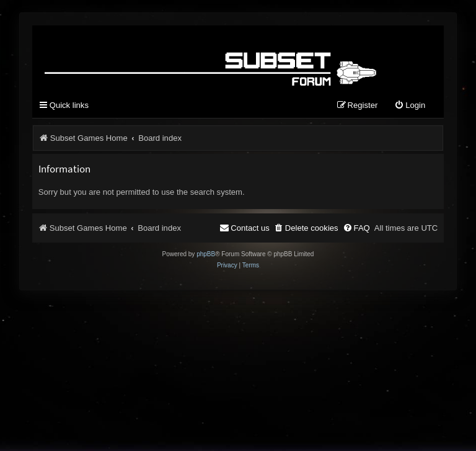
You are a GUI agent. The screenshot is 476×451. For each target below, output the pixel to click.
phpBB (206, 254)
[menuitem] (410, 106)
